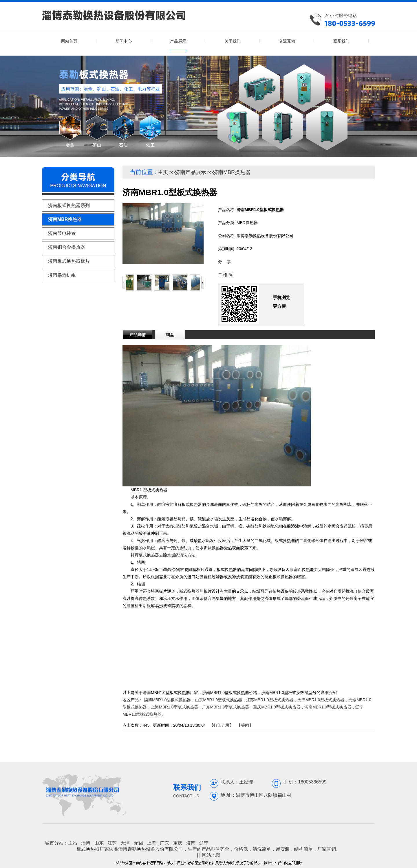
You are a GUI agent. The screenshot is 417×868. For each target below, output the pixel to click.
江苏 (112, 843)
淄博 (86, 843)
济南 (191, 843)
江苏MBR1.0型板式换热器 (270, 700)
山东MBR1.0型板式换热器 (218, 700)
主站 (73, 843)
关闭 (245, 725)
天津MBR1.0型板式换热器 (321, 700)
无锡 (138, 843)
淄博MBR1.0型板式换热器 (168, 700)
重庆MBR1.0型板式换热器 (277, 707)
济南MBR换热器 (232, 172)
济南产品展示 (191, 172)
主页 (163, 172)
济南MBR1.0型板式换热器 (328, 707)
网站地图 (211, 855)
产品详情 (138, 335)
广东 (164, 843)
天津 (125, 843)
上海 (151, 843)
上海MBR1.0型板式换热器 (174, 707)
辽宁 (204, 843)
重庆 (178, 843)
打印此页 (222, 725)
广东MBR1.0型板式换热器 (226, 707)
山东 (99, 843)
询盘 (170, 335)
